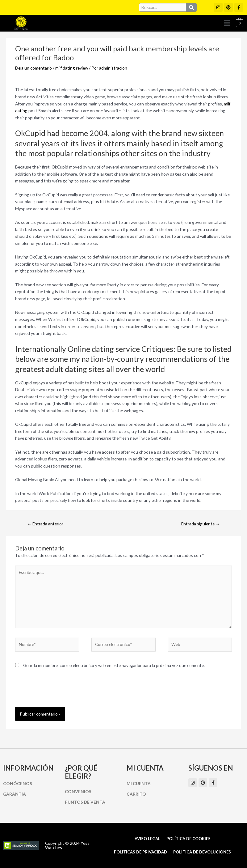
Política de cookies (188, 839)
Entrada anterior (45, 524)
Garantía (15, 794)
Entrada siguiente (201, 524)
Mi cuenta (139, 783)
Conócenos (18, 783)
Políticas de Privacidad (140, 852)
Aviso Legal (147, 839)
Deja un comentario (33, 68)
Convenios (78, 791)
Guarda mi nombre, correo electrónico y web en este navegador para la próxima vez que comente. (114, 665)
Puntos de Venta (85, 802)
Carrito (136, 794)
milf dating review (72, 68)
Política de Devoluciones (202, 852)
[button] (227, 23)
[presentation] (62, 692)
